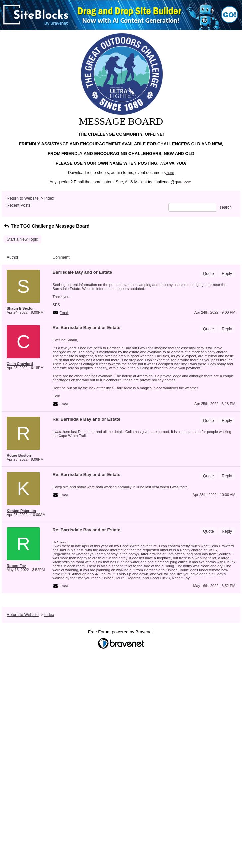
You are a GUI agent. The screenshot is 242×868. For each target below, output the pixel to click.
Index (49, 198)
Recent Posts (18, 205)
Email (64, 313)
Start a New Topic (22, 239)
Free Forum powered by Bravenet (121, 632)
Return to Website (23, 198)
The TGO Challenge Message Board (47, 226)
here (170, 173)
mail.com (184, 182)
